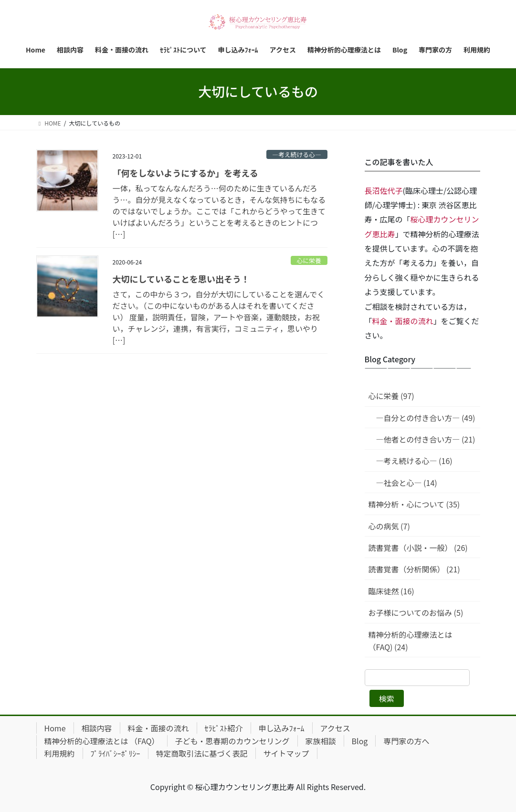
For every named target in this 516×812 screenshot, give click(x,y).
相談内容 (97, 728)
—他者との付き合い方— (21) (426, 439)
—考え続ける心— (296, 154)
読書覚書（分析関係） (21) (414, 569)
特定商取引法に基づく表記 (202, 753)
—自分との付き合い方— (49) (426, 418)
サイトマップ (286, 753)
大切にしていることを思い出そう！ (181, 279)
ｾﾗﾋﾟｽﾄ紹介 (224, 728)
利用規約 (60, 753)
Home (55, 728)
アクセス (335, 728)
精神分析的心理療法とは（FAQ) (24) (411, 641)
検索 (387, 698)
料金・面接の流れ (403, 321)
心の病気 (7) (389, 526)
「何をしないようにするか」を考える (185, 173)
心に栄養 (309, 260)
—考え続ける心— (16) (414, 461)
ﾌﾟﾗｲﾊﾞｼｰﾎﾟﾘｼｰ (116, 753)
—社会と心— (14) (407, 483)
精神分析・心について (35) (414, 504)
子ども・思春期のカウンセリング (232, 741)
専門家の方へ (406, 741)
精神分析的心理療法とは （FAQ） (102, 741)
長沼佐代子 (384, 190)
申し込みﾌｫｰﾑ (282, 728)
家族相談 (321, 741)
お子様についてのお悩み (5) (416, 612)
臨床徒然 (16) (391, 591)
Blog (360, 741)
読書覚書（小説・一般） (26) (418, 548)
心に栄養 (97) (391, 396)
